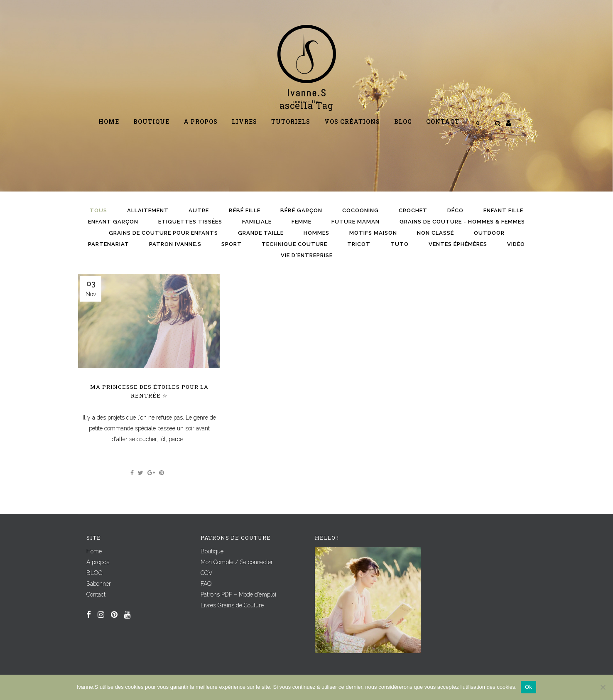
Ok (528, 687)
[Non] (603, 687)
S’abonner (99, 584)
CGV (207, 573)
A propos (98, 562)
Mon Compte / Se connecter (237, 562)
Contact (96, 594)
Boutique (212, 551)
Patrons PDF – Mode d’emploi (238, 594)
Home (94, 551)
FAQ (206, 584)
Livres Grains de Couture (232, 605)
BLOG (94, 573)
